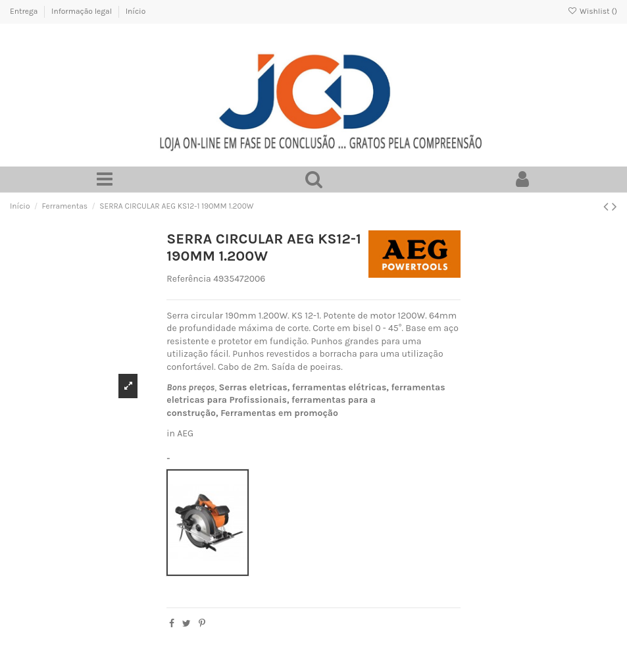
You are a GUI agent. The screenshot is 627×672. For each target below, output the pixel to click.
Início (136, 11)
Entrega (25, 11)
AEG (185, 433)
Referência (189, 279)
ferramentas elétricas (339, 387)
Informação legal (83, 11)
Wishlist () (592, 11)
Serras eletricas (253, 387)
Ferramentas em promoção (279, 413)
